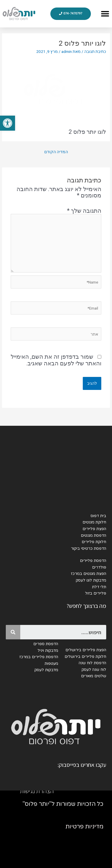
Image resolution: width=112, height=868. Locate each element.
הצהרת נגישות (37, 791)
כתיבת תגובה (95, 51)
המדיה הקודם (56, 152)
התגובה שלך (84, 211)
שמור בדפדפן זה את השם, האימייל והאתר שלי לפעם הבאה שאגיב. (56, 360)
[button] (8, 123)
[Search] (13, 632)
